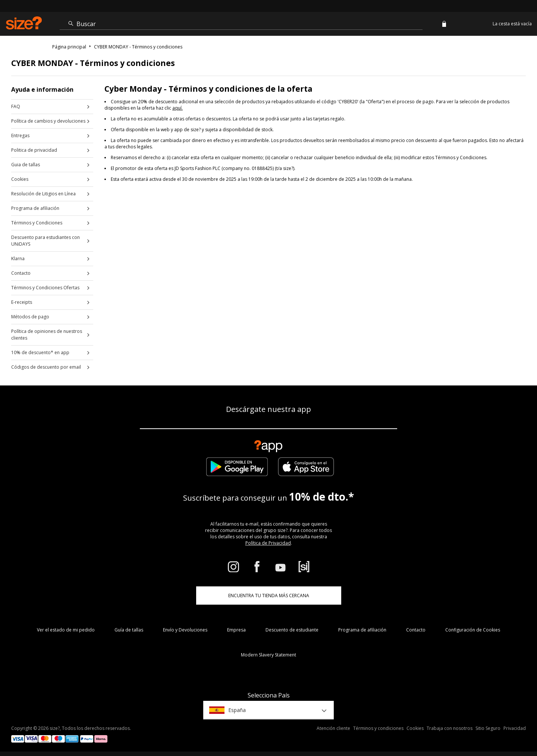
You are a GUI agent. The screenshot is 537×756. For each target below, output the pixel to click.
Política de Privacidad (268, 543)
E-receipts (22, 302)
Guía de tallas (129, 630)
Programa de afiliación (35, 208)
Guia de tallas (26, 165)
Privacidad (515, 728)
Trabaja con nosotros (450, 728)
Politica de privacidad (34, 150)
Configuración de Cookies (473, 630)
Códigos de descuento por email (46, 367)
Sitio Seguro (488, 728)
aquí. (178, 108)
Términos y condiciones (378, 728)
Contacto (21, 273)
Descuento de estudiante (292, 630)
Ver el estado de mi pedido (66, 630)
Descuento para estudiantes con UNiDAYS (45, 241)
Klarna (18, 259)
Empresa (236, 630)
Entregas (20, 136)
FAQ (16, 106)
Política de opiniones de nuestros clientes (47, 335)
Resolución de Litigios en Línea (43, 194)
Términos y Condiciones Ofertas (45, 288)
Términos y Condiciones (37, 223)
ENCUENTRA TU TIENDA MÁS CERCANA (269, 596)
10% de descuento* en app (40, 352)
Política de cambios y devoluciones (48, 121)
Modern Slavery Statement (268, 655)
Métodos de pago (30, 317)
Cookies (20, 179)
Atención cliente (333, 728)
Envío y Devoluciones (185, 630)
